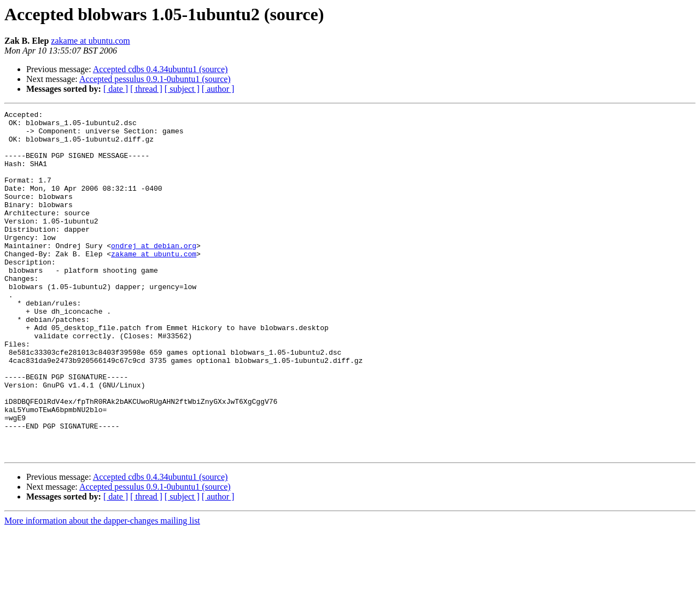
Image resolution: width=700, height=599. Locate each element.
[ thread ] (146, 89)
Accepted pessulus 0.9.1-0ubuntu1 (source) (155, 79)
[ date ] (116, 89)
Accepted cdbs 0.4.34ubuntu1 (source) (161, 69)
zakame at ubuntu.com (90, 41)
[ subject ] (182, 89)
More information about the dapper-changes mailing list (102, 589)
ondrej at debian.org (154, 273)
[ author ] (218, 89)
